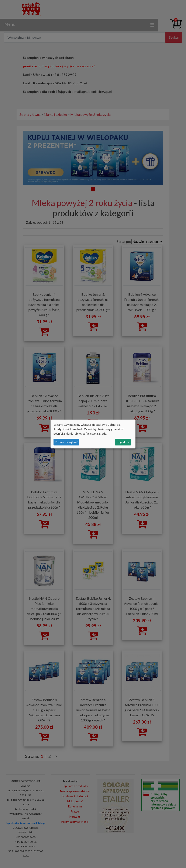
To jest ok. (123, 442)
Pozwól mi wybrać (66, 442)
